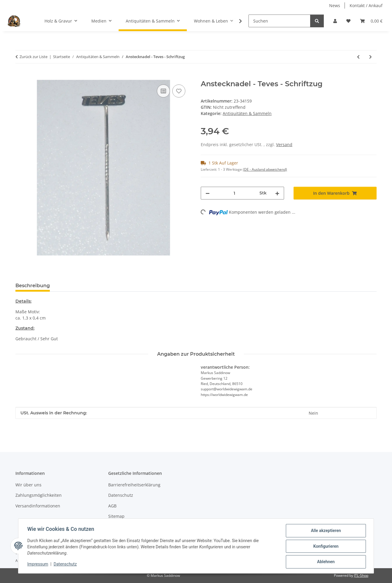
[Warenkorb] (371, 21)
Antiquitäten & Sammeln (247, 113)
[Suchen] (279, 21)
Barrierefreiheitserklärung (134, 485)
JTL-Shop (361, 575)
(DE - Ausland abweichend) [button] (265, 169)
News (335, 5)
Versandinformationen (38, 506)
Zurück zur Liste (34, 57)
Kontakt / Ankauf (366, 5)
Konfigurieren (325, 547)
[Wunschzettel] (348, 21)
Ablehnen (325, 562)
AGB (112, 506)
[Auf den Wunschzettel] (179, 91)
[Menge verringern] (208, 193)
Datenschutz (66, 565)
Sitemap (116, 516)
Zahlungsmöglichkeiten (39, 495)
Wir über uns (28, 485)
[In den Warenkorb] (20, 76)
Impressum (38, 565)
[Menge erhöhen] (277, 193)
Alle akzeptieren (325, 531)
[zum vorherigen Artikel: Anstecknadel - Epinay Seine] (358, 57)
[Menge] (235, 193)
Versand (284, 144)
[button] (335, 21)
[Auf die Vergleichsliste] (163, 91)
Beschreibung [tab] (33, 286)
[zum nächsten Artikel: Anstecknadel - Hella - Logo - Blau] (371, 57)
